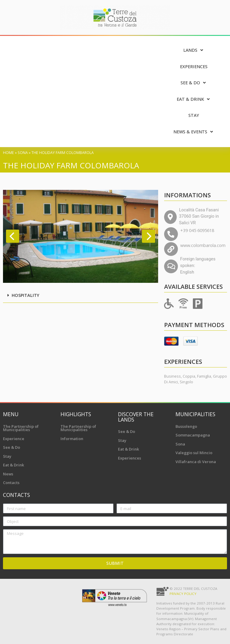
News (8, 474)
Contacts (11, 483)
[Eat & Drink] (194, 99)
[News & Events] (194, 132)
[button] (81, 296)
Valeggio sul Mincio (194, 453)
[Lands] (194, 50)
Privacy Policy (183, 594)
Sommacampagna (193, 435)
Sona (23, 153)
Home (9, 153)
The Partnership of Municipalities (21, 428)
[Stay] (194, 116)
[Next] (149, 236)
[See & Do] (194, 83)
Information (72, 439)
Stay (7, 456)
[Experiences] (194, 67)
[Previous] (13, 236)
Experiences (130, 458)
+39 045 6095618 (197, 230)
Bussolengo (186, 426)
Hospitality (25, 295)
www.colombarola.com (203, 245)
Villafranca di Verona (196, 462)
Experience (14, 439)
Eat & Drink (13, 465)
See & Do (12, 447)
